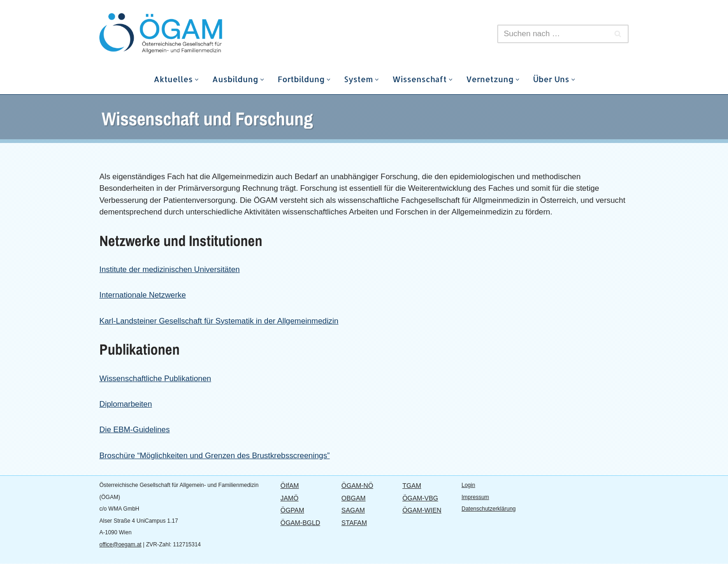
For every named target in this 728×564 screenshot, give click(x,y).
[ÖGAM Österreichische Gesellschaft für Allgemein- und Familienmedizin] (183, 34)
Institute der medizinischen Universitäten (170, 269)
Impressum (475, 498)
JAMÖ (289, 499)
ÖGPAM (292, 511)
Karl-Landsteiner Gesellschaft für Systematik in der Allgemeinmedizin (220, 321)
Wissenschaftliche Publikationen (156, 379)
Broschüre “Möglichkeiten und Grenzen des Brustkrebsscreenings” (216, 456)
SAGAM (353, 511)
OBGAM (353, 499)
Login (468, 486)
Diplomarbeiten (126, 405)
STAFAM (354, 523)
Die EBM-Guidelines (135, 430)
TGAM (412, 486)
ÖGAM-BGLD (300, 523)
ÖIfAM (290, 486)
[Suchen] (552, 34)
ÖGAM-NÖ (357, 486)
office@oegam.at (120, 545)
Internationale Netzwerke (143, 295)
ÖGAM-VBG (420, 499)
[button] (197, 80)
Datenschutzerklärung (489, 509)
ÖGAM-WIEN (422, 511)
